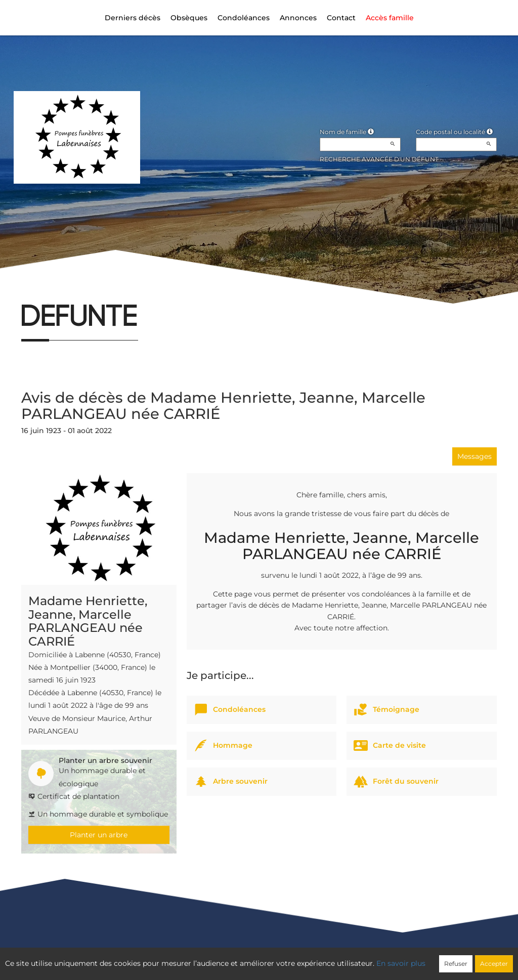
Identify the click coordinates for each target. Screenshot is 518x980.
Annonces (298, 18)
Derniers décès (133, 18)
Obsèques (189, 18)
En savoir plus (401, 963)
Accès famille (390, 18)
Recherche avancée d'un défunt (379, 159)
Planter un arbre (99, 835)
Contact (341, 18)
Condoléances (244, 18)
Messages (474, 456)
